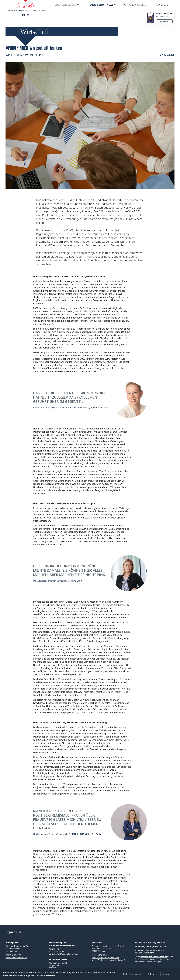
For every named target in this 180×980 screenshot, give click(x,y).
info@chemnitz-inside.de (16, 958)
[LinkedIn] (23, 15)
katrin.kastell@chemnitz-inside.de (63, 954)
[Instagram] (28, 15)
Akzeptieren (167, 974)
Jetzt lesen (164, 21)
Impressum (162, 5)
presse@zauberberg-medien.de (106, 958)
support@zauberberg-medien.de (149, 950)
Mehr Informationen (133, 974)
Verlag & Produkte (135, 5)
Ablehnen (152, 974)
